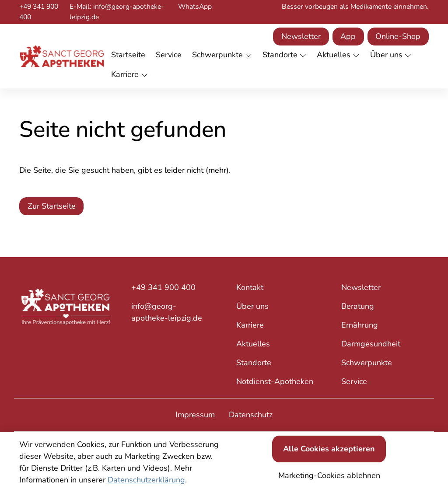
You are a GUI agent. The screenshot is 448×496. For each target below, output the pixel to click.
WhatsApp (195, 7)
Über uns (252, 306)
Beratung (358, 306)
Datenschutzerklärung (146, 480)
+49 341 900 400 (39, 12)
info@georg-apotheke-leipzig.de (167, 312)
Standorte (254, 363)
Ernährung (360, 325)
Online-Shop (398, 36)
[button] (130, 55)
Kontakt (250, 287)
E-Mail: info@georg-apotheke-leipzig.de (117, 12)
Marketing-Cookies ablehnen (329, 475)
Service (354, 381)
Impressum (195, 415)
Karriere (250, 325)
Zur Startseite (52, 206)
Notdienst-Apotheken (275, 381)
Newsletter (301, 36)
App (348, 36)
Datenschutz (251, 415)
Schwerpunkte (367, 363)
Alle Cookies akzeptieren (329, 449)
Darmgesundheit (371, 344)
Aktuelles (253, 344)
